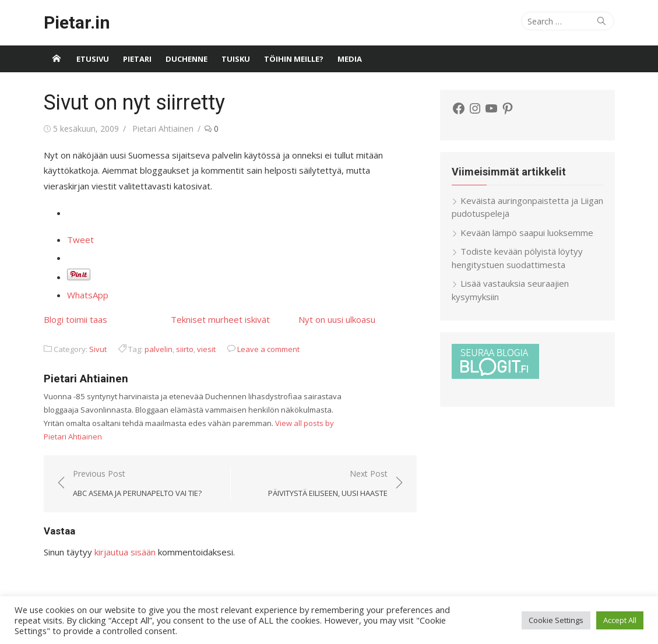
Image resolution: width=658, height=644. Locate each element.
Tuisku (236, 59)
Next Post (328, 484)
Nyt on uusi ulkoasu (337, 319)
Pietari (137, 59)
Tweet (80, 240)
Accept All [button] (620, 620)
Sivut (98, 349)
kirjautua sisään (125, 552)
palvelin (159, 349)
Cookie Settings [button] (556, 620)
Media (350, 59)
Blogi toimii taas (75, 319)
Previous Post (137, 484)
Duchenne (187, 59)
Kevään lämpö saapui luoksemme (527, 233)
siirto (185, 349)
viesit (206, 349)
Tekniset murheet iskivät (220, 319)
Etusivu (93, 59)
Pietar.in (77, 22)
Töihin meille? (294, 59)
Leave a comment (268, 349)
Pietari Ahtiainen (163, 129)
